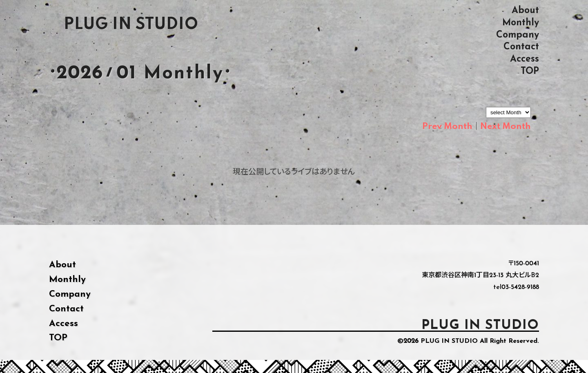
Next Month (506, 127)
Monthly (521, 23)
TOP (530, 71)
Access (525, 59)
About (525, 10)
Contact (521, 47)
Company (518, 35)
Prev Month (447, 127)
